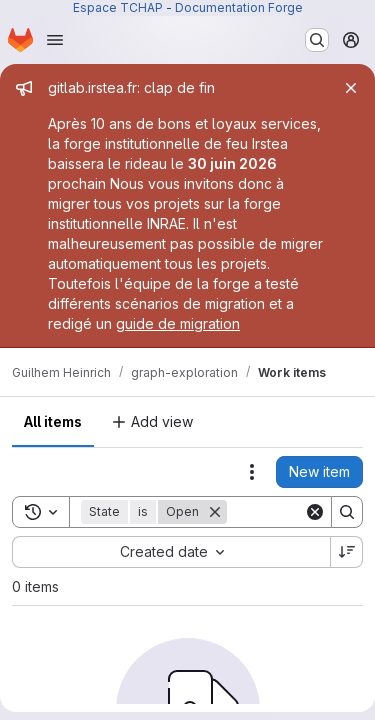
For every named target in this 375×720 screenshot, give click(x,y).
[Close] (351, 88)
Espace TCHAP (118, 7)
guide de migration (178, 323)
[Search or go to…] (317, 40)
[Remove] (215, 512)
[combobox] (171, 552)
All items (53, 421)
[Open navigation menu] (55, 40)
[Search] (347, 512)
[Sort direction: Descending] (347, 552)
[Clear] (315, 512)
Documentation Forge (239, 7)
